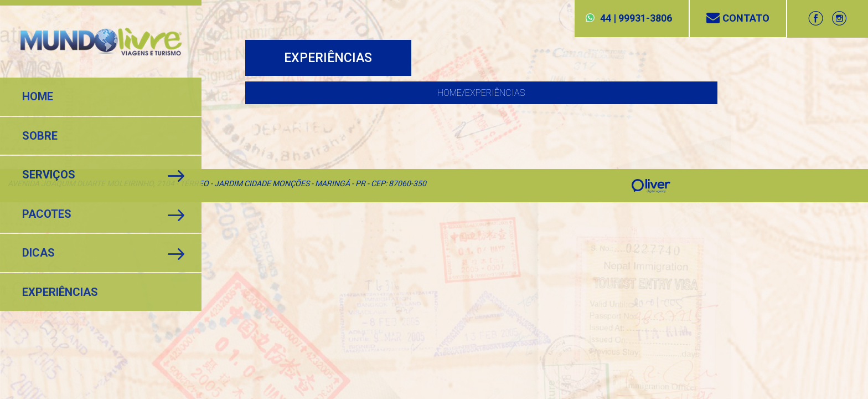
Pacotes (47, 214)
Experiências (60, 292)
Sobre (40, 136)
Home (38, 96)
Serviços (49, 175)
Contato (738, 18)
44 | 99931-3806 (636, 18)
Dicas (38, 253)
